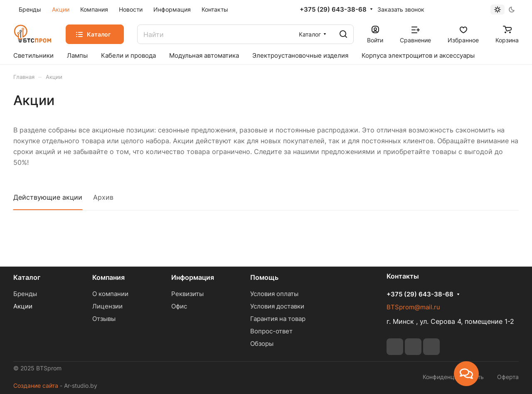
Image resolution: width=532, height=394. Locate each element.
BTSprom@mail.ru (413, 307)
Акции (23, 306)
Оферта (508, 377)
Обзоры (262, 344)
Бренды (25, 294)
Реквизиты (187, 294)
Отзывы (104, 319)
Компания (108, 277)
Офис (179, 306)
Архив (103, 197)
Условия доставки (277, 306)
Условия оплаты (274, 294)
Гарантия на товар (278, 319)
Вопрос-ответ (271, 331)
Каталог (27, 277)
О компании (110, 294)
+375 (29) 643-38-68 (333, 10)
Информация (193, 277)
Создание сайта (36, 385)
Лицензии (107, 306)
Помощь (264, 277)
